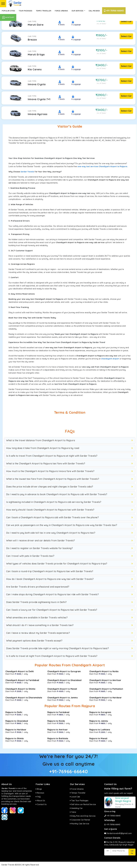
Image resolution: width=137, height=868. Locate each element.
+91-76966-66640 (114, 11)
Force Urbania (61, 11)
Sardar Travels (27, 172)
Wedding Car (76, 808)
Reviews (40, 793)
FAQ (38, 797)
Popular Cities (8, 11)
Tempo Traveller (44, 11)
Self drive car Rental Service (83, 804)
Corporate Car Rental (80, 820)
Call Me (132, 852)
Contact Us (41, 804)
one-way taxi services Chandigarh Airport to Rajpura (102, 166)
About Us (40, 801)
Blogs (39, 789)
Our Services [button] (78, 11)
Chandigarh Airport (110, 359)
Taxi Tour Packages (79, 801)
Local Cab (75, 797)
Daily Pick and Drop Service (83, 816)
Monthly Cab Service (80, 824)
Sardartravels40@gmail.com (118, 833)
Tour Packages (26, 11)
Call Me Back (94, 11)
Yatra (73, 812)
